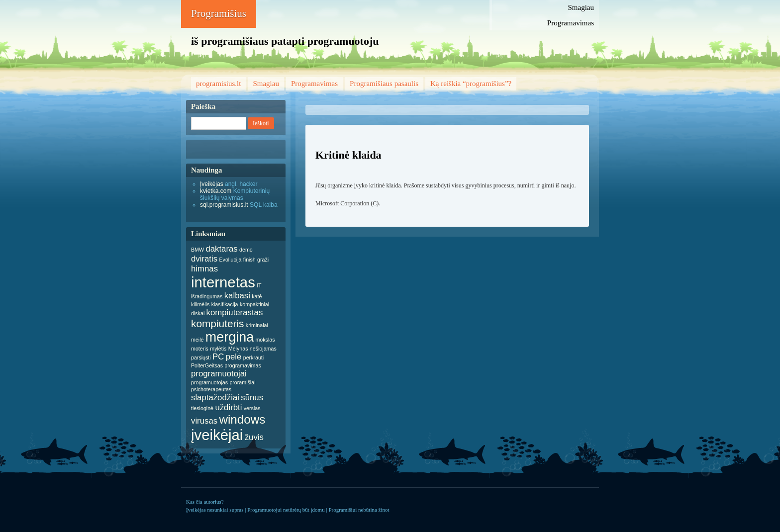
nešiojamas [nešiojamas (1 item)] (263, 349)
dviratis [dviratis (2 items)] (204, 259)
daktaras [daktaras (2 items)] (221, 249)
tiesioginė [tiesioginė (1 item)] (202, 408)
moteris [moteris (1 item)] (200, 349)
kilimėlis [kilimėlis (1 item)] (200, 304)
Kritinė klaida (348, 155)
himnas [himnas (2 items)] (204, 269)
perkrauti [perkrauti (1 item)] (253, 357)
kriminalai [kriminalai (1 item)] (257, 325)
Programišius (219, 13)
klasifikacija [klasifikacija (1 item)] (225, 304)
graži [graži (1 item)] (263, 260)
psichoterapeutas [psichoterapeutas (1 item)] (211, 389)
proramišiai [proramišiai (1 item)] (242, 382)
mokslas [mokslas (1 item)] (265, 340)
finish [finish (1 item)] (249, 260)
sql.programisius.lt (224, 205)
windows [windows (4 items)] (242, 419)
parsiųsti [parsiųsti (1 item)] (201, 357)
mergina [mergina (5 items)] (230, 337)
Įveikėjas (212, 184)
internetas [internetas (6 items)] (223, 282)
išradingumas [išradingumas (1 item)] (207, 296)
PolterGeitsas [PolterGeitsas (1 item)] (207, 365)
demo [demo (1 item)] (246, 250)
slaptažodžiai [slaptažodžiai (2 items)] (215, 398)
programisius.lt (218, 84)
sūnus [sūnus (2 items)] (252, 398)
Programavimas (571, 23)
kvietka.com (216, 191)
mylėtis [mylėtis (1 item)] (218, 349)
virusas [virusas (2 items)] (204, 421)
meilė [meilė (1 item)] (197, 340)
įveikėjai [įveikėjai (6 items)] (217, 435)
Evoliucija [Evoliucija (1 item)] (230, 260)
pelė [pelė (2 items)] (234, 357)
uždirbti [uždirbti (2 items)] (228, 407)
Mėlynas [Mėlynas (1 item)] (238, 349)
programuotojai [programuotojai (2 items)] (219, 374)
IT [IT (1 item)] (259, 285)
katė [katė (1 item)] (257, 296)
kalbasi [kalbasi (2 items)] (237, 296)
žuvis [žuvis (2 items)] (254, 437)
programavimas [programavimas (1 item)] (243, 365)
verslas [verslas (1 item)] (252, 408)
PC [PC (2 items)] (218, 357)
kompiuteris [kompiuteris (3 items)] (218, 323)
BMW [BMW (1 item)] (197, 250)
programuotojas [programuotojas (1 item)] (209, 382)
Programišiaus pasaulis (384, 84)
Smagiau (581, 7)
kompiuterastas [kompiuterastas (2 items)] (235, 312)
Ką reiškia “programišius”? (471, 84)
